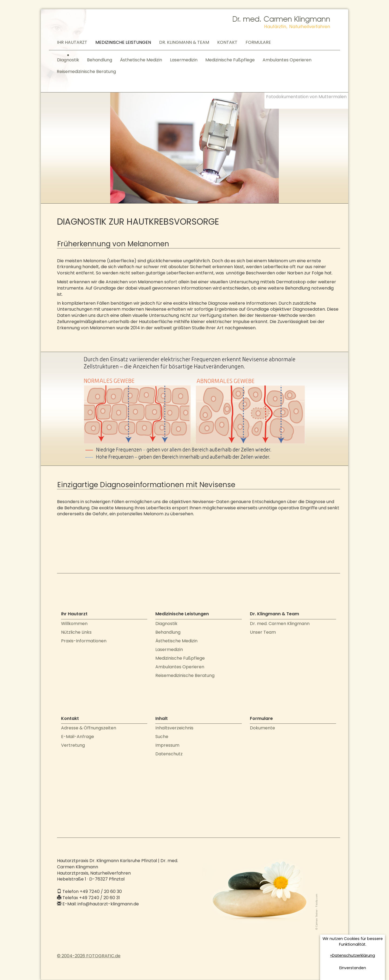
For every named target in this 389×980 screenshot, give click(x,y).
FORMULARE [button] (258, 42)
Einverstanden (353, 968)
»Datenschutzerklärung (353, 955)
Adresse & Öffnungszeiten (89, 728)
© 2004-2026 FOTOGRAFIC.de (89, 956)
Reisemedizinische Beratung (86, 72)
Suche (162, 737)
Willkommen (74, 624)
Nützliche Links (76, 632)
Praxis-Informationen (84, 641)
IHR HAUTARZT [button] (72, 42)
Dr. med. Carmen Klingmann (280, 624)
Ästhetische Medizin (141, 60)
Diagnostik (68, 60)
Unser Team (263, 632)
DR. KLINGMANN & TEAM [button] (184, 42)
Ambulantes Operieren (287, 60)
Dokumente (262, 728)
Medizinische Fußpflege (230, 60)
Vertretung (73, 745)
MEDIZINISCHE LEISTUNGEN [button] (123, 42)
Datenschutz (169, 754)
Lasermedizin (184, 60)
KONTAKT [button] (227, 42)
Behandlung (100, 60)
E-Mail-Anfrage (78, 737)
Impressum (167, 745)
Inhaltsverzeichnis (174, 728)
